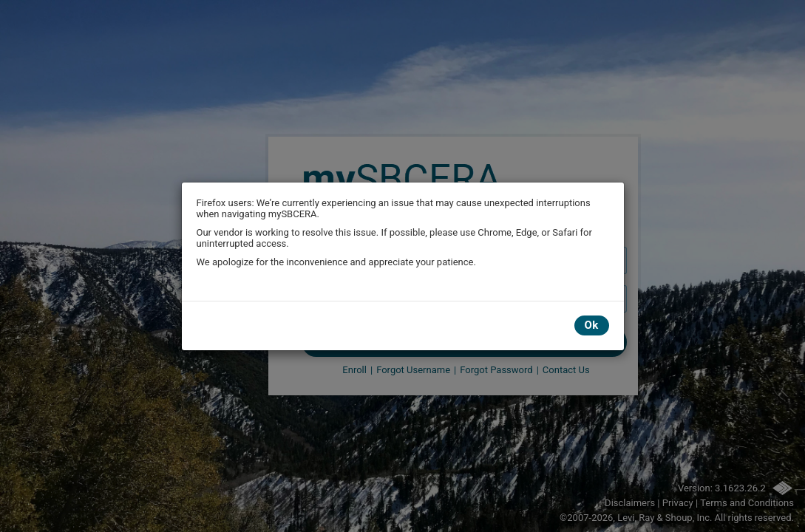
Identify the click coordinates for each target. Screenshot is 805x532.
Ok (592, 325)
